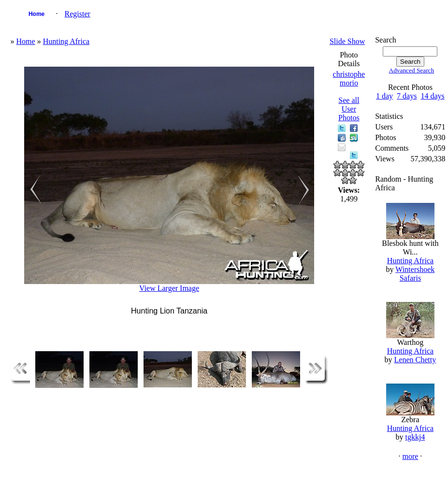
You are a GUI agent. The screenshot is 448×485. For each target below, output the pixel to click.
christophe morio (349, 78)
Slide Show (347, 41)
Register (78, 14)
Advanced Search (412, 70)
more (410, 456)
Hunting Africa (66, 41)
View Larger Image (169, 288)
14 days (432, 96)
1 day (384, 96)
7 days (407, 96)
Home (36, 14)
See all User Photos (349, 109)
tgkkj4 (415, 437)
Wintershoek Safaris (415, 274)
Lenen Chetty (415, 360)
